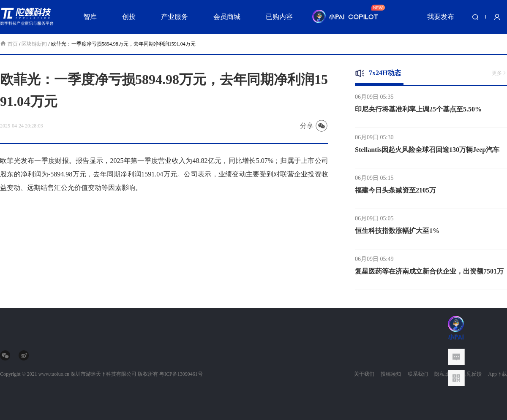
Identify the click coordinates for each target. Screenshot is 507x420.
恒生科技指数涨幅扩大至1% (397, 232)
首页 (10, 44)
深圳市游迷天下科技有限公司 (104, 374)
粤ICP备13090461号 (181, 374)
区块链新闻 (34, 44)
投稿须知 (391, 374)
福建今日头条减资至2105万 (395, 191)
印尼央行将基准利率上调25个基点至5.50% (418, 110)
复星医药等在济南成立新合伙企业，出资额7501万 (429, 272)
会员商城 (227, 17)
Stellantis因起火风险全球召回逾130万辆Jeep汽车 (427, 151)
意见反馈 (472, 374)
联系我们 (418, 374)
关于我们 (364, 374)
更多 (499, 73)
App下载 (497, 374)
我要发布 (441, 17)
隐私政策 (444, 374)
